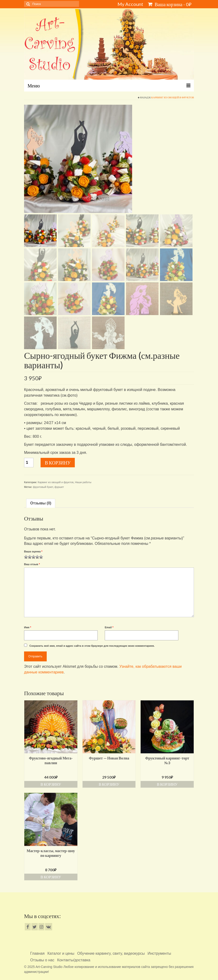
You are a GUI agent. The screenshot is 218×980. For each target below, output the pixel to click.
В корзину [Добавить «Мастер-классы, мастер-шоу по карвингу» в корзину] (51, 877)
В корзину (58, 463)
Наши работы (83, 482)
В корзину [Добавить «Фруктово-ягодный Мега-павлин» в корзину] (51, 784)
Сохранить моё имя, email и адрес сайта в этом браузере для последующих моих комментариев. (92, 646)
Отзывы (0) (41, 503)
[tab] (41, 503)
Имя (28, 627)
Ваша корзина (170, 4)
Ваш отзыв (32, 564)
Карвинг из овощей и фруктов (173, 97)
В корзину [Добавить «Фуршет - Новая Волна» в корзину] (109, 784)
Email (109, 627)
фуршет (59, 487)
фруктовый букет (43, 487)
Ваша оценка (33, 551)
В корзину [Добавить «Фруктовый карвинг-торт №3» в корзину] (167, 784)
